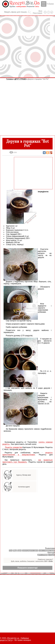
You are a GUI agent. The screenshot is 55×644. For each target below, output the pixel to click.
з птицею (51, 555)
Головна (10, 79)
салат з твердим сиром (47, 551)
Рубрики (47, 4)
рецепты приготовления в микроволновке (27, 454)
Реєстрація (38, 13)
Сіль (11, 551)
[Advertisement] (27, 47)
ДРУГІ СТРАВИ (20, 79)
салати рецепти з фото (30, 551)
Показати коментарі (27, 568)
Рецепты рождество (14, 447)
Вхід (40, 11)
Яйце (15, 551)
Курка (19, 551)
